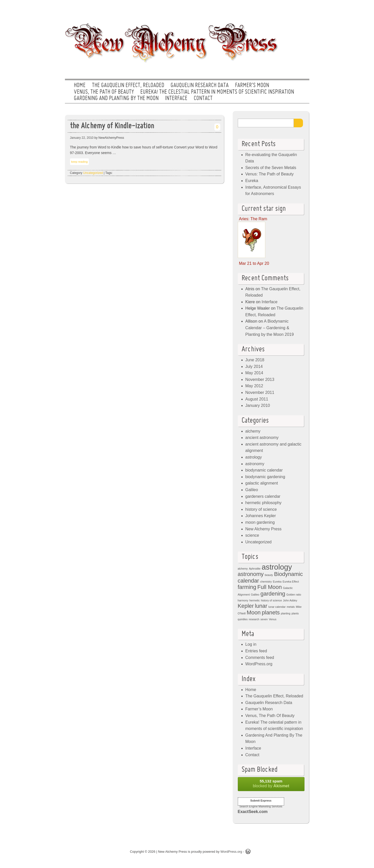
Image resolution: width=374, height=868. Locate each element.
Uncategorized (93, 173)
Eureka (252, 181)
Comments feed (260, 658)
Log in (251, 644)
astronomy (255, 464)
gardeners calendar (263, 496)
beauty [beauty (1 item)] (269, 575)
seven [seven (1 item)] (264, 619)
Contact (203, 99)
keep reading (80, 162)
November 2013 (260, 380)
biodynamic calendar (264, 470)
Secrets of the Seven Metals (271, 168)
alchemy (253, 431)
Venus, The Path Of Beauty (104, 92)
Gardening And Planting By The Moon (116, 99)
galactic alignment (262, 483)
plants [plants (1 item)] (295, 613)
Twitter (270, 9)
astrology (254, 457)
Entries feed (256, 651)
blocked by (271, 783)
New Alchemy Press (264, 529)
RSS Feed (302, 9)
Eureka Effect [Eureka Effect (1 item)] (291, 582)
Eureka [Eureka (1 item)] (277, 582)
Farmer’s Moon (252, 86)
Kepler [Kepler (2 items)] (246, 606)
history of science (261, 509)
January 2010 (258, 405)
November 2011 (260, 392)
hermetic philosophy (264, 503)
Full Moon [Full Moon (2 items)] (270, 587)
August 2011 (257, 399)
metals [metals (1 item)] (291, 607)
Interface (176, 99)
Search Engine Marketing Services (261, 806)
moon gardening (260, 522)
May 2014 (254, 373)
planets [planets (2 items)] (271, 612)
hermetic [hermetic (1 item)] (254, 600)
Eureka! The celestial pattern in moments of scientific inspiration (217, 92)
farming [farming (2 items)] (247, 587)
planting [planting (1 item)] (286, 613)
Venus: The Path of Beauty (270, 174)
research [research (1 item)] (254, 619)
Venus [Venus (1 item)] (273, 619)
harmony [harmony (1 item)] (243, 600)
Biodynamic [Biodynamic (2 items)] (288, 574)
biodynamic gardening (265, 477)
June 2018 (255, 360)
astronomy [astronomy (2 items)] (251, 574)
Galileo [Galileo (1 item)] (255, 595)
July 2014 (254, 367)
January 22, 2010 (82, 138)
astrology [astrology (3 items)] (277, 567)
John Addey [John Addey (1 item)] (290, 600)
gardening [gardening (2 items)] (273, 594)
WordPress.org (259, 664)
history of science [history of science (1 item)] (271, 600)
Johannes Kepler (261, 516)
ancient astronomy (262, 438)
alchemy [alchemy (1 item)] (243, 569)
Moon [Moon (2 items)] (254, 612)
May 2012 (254, 386)
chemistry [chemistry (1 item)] (266, 582)
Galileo (252, 490)
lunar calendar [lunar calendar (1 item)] (277, 607)
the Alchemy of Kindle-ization (112, 126)
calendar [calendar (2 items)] (248, 581)
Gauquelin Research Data (200, 86)
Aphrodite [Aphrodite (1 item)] (255, 569)
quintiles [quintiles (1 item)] (243, 619)
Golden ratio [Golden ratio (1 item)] (294, 595)
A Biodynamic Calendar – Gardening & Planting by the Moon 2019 (270, 328)
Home (80, 86)
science (252, 535)
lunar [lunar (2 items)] (261, 606)
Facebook (286, 9)
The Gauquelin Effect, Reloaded (128, 86)
